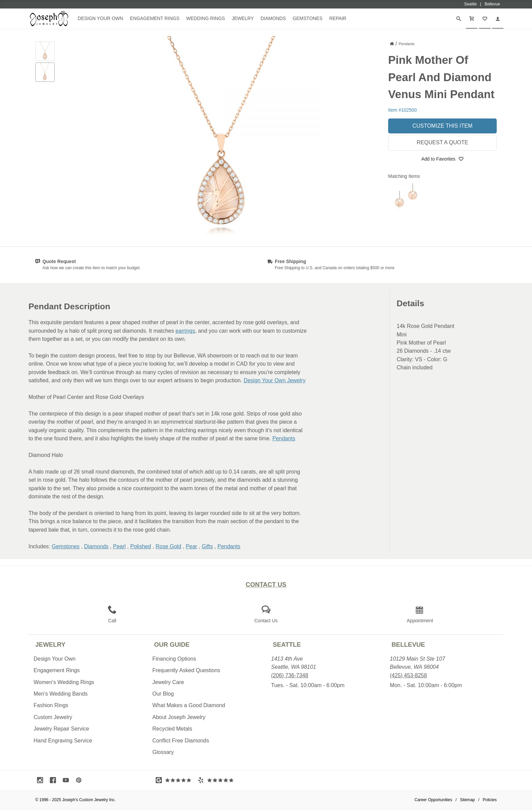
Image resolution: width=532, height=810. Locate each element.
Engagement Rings (155, 18)
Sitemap (468, 800)
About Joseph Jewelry (179, 717)
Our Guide (172, 645)
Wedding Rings (206, 18)
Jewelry (243, 18)
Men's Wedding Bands (61, 694)
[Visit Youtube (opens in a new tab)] (68, 780)
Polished (141, 546)
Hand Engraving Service (63, 741)
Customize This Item (442, 126)
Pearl (119, 546)
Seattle (287, 645)
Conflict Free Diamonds (181, 741)
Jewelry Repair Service (61, 729)
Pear (191, 546)
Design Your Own (100, 18)
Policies (490, 800)
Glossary (163, 752)
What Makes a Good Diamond (189, 705)
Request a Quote (442, 142)
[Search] (459, 19)
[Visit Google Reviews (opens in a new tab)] (175, 780)
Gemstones (307, 18)
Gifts (207, 546)
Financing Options (174, 659)
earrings (185, 331)
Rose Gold (168, 546)
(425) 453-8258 (408, 675)
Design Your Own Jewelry (274, 380)
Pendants (284, 438)
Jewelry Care (168, 682)
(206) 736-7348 (290, 675)
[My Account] (498, 19)
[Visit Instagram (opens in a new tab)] (42, 780)
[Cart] (472, 19)
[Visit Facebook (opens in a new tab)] (55, 780)
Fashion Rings (51, 705)
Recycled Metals (172, 729)
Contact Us (266, 584)
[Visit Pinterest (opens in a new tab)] (80, 780)
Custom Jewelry (53, 717)
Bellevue (408, 645)
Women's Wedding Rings (64, 682)
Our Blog (163, 694)
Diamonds (273, 18)
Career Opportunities (433, 800)
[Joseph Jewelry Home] (392, 43)
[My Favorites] (485, 19)
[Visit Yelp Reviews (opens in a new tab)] (217, 780)
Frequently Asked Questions (186, 670)
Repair (338, 18)
